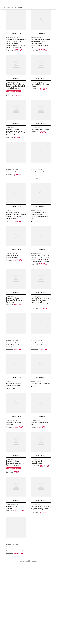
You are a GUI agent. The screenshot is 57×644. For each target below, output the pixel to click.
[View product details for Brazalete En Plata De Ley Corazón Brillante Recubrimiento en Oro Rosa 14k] (41, 203)
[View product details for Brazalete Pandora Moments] (16, 161)
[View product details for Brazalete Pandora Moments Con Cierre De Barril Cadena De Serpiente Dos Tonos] (41, 495)
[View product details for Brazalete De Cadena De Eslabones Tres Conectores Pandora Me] (16, 289)
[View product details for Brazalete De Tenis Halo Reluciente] (16, 410)
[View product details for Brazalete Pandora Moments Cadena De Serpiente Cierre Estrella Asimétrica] (16, 332)
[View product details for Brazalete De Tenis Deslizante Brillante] (41, 75)
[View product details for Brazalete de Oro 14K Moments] (16, 495)
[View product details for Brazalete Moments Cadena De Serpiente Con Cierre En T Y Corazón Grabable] (16, 75)
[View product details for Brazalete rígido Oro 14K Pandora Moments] (41, 452)
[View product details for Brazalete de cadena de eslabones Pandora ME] (16, 372)
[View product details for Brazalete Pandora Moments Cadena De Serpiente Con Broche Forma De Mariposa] (41, 161)
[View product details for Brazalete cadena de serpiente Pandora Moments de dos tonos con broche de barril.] (16, 536)
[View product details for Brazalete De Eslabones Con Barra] (41, 410)
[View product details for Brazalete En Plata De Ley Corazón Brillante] (16, 245)
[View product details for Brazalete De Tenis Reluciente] (41, 372)
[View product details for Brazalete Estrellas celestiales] (41, 119)
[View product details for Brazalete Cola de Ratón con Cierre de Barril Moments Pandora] (41, 332)
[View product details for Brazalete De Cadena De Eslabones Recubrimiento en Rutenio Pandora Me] (16, 452)
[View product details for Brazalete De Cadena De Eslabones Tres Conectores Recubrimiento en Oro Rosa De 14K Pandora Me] (16, 119)
